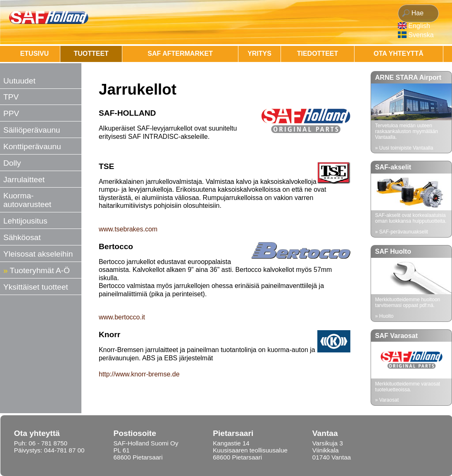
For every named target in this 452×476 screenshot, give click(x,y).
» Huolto (384, 316)
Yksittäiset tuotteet (36, 287)
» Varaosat (387, 400)
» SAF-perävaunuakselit (402, 232)
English (419, 26)
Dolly (12, 163)
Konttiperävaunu (32, 146)
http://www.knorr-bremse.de (139, 374)
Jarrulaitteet (24, 180)
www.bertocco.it (122, 317)
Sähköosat (22, 237)
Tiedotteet (318, 54)
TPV (11, 97)
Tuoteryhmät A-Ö (40, 270)
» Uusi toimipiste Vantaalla (404, 148)
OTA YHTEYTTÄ (398, 54)
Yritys (259, 54)
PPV (11, 113)
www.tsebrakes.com (128, 229)
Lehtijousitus (25, 221)
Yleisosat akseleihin (38, 254)
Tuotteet (91, 54)
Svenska (421, 35)
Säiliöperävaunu (32, 130)
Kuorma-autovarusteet (27, 200)
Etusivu (34, 54)
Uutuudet (19, 81)
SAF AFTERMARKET (180, 54)
